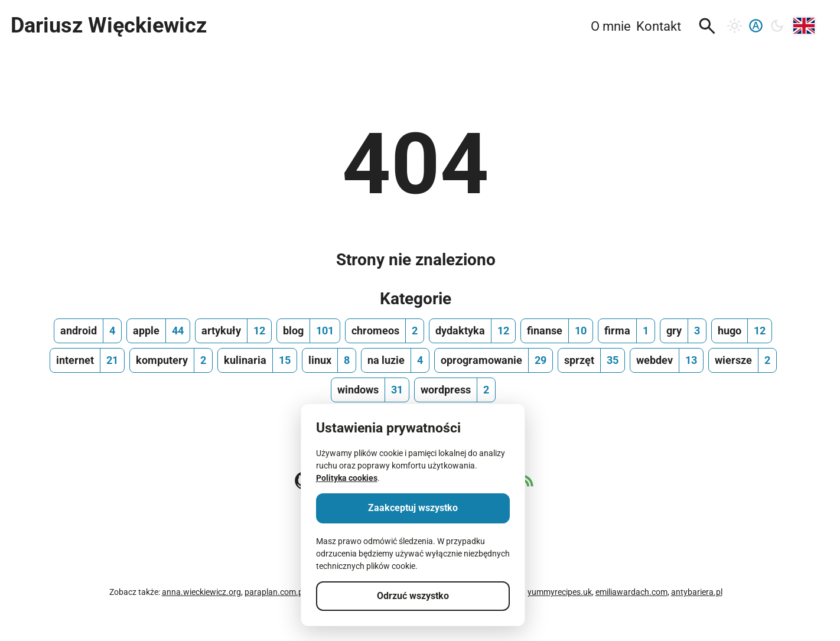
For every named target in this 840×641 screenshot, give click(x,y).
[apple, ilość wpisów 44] (158, 331)
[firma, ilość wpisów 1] (626, 331)
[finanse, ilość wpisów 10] (557, 331)
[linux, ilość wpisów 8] (329, 360)
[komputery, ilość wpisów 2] (171, 360)
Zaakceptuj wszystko (413, 508)
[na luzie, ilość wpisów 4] (395, 360)
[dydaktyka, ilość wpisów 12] (472, 331)
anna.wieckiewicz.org (201, 592)
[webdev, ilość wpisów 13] (667, 360)
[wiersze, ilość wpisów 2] (743, 360)
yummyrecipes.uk (560, 592)
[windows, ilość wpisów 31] (370, 390)
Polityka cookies (347, 478)
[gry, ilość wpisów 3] (683, 331)
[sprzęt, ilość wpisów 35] (591, 360)
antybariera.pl (697, 592)
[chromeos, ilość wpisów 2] (385, 331)
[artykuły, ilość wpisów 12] (233, 331)
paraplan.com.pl (275, 592)
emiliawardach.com (631, 592)
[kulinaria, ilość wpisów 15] (257, 360)
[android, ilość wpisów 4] (88, 331)
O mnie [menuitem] (611, 26)
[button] (707, 26)
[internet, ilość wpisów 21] (87, 360)
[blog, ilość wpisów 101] (308, 331)
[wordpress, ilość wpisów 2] (455, 390)
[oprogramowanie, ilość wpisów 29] (494, 360)
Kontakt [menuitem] (659, 26)
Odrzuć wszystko (413, 596)
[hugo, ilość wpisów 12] (742, 331)
